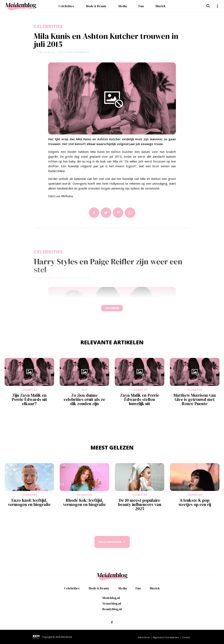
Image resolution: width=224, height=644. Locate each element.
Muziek (161, 6)
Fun (141, 6)
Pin (118, 213)
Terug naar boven (110, 546)
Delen (94, 213)
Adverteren (144, 637)
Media (123, 6)
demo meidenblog (78, 52)
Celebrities (66, 6)
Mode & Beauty (96, 6)
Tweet (106, 213)
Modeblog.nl (111, 598)
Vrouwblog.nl (112, 603)
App (130, 213)
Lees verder (112, 310)
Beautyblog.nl (112, 609)
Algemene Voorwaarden (166, 637)
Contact (186, 637)
